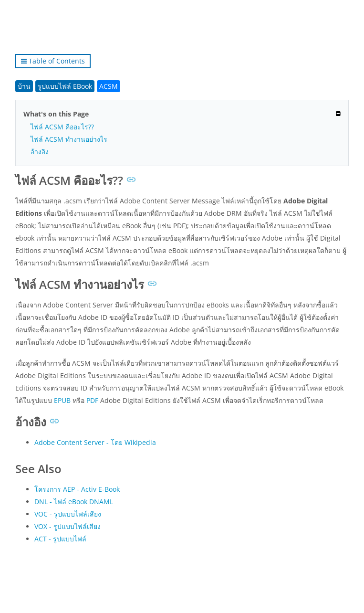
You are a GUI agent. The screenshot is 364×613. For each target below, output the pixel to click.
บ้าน (24, 86)
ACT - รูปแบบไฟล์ (60, 539)
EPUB (62, 400)
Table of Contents (53, 61)
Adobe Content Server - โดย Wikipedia (95, 442)
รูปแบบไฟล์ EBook (65, 86)
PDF (92, 400)
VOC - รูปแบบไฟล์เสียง (68, 514)
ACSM (109, 86)
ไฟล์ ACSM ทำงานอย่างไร (69, 139)
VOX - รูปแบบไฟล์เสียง (68, 526)
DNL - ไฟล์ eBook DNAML (74, 502)
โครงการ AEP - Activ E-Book (77, 489)
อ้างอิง (40, 152)
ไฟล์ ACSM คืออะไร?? (62, 127)
